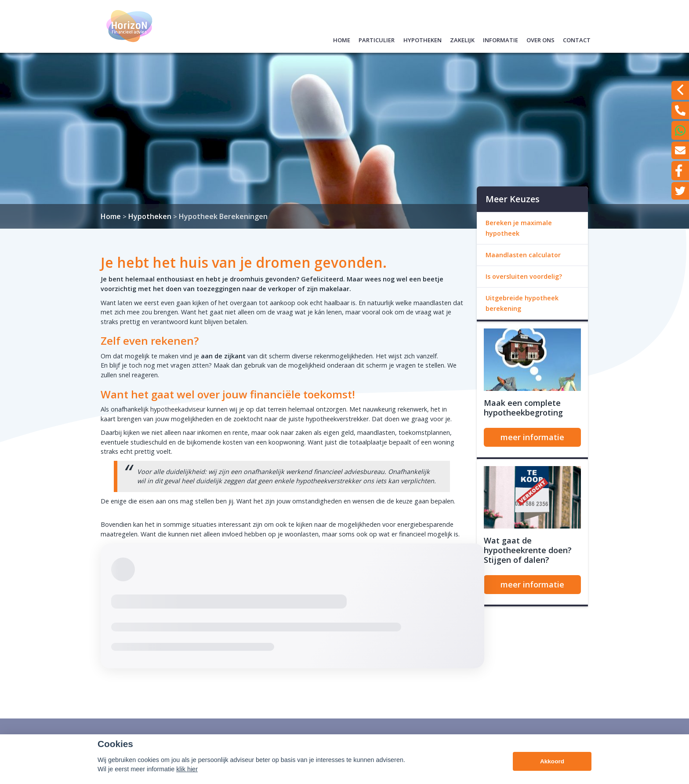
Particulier (377, 39)
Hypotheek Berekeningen (223, 216)
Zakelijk (462, 39)
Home (342, 39)
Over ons (540, 39)
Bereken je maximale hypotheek (519, 228)
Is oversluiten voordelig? (524, 276)
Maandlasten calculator (523, 255)
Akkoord (552, 771)
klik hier (187, 779)
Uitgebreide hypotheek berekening (522, 303)
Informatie (500, 39)
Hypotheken (422, 39)
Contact (577, 39)
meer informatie (532, 437)
